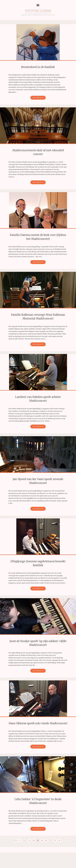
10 (34, 848)
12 (42, 848)
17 (56, 848)
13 (46, 848)
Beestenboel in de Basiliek (38, 67)
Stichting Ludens (38, 11)
